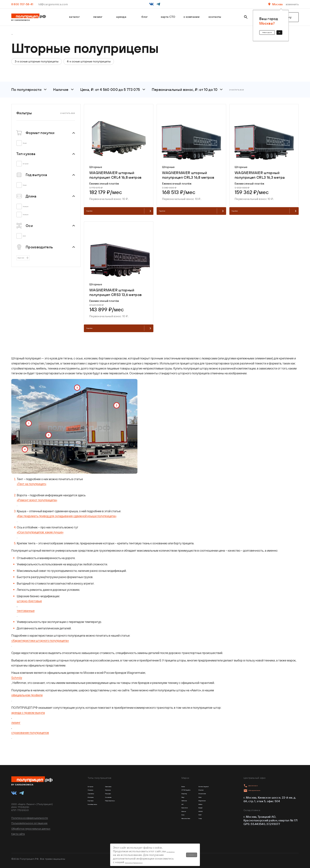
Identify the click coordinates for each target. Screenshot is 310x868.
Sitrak (188, 802)
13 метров (31, 209)
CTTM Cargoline (165, 791)
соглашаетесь (169, 852)
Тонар (188, 836)
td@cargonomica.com (53, 4)
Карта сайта (18, 832)
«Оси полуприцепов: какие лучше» (40, 543)
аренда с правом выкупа (28, 724)
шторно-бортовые (29, 612)
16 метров (31, 217)
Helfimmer (162, 808)
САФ (28, 238)
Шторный (31, 166)
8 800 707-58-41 (22, 4)
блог (145, 17)
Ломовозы (126, 791)
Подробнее (119, 216)
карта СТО (168, 17)
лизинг (98, 17)
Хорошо (241, 853)
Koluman (160, 825)
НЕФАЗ (189, 825)
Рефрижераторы (130, 808)
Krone (158, 830)
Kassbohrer (162, 819)
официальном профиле (27, 706)
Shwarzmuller (193, 797)
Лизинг (29, 146)
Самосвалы (127, 786)
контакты (215, 17)
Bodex (159, 786)
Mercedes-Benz (165, 836)
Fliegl (158, 802)
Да (276, 30)
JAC (157, 813)
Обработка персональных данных (31, 827)
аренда (121, 17)
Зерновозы (95, 797)
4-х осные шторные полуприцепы (89, 64)
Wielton (189, 813)
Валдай (189, 819)
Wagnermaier (29, 262)
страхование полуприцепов (30, 744)
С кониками (127, 802)
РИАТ (188, 830)
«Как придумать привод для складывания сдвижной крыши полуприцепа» (67, 527)
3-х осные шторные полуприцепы (37, 64)
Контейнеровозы (99, 813)
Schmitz (17, 689)
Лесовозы (95, 791)
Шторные (94, 786)
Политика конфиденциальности (30, 816)
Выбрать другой (249, 30)
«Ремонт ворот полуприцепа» (37, 511)
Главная (16, 36)
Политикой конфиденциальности (167, 855)
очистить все (237, 92)
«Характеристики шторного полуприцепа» (40, 652)
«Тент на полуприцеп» (32, 495)
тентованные (26, 622)
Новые (29, 188)
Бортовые (94, 808)
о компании (191, 17)
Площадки (126, 797)
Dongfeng (161, 797)
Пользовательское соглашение (29, 821)
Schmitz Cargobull (196, 786)
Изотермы (95, 802)
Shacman (191, 791)
